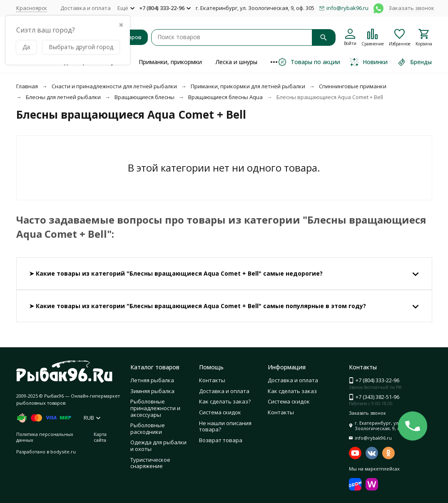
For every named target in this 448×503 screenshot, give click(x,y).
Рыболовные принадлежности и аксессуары (155, 408)
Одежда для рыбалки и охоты (158, 446)
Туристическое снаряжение (150, 463)
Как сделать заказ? (225, 401)
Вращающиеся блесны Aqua (225, 97)
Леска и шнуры (236, 62)
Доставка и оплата (86, 8)
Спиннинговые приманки (353, 86)
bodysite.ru (63, 452)
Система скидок (220, 412)
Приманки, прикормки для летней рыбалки (248, 86)
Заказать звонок (411, 8)
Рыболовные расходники (148, 428)
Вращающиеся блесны (144, 97)
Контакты (212, 380)
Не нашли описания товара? (225, 426)
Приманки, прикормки (170, 62)
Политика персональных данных (45, 437)
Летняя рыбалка (152, 380)
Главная (27, 86)
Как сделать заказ (292, 391)
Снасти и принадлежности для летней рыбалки (114, 86)
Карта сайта (100, 437)
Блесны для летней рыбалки (63, 97)
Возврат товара (221, 440)
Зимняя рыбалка (152, 391)
